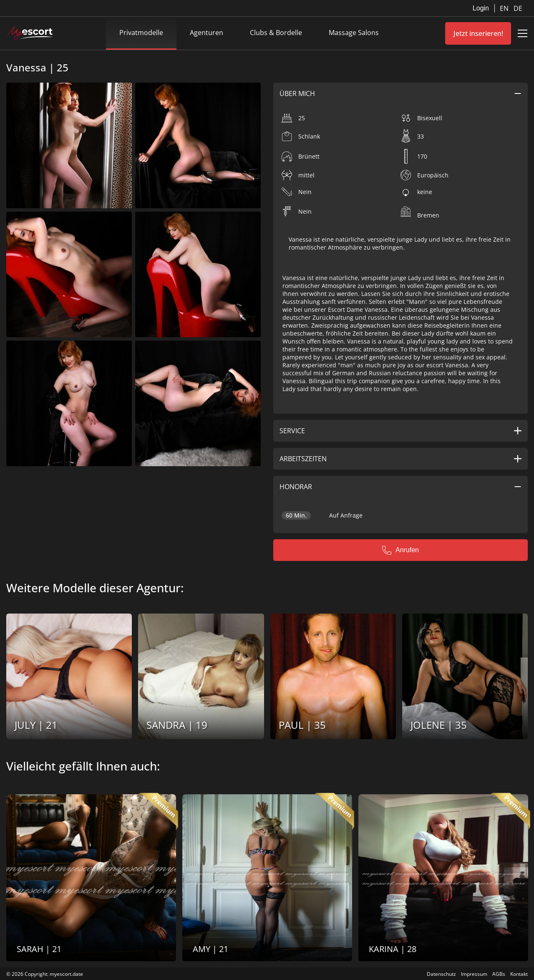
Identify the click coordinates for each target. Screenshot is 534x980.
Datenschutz (441, 974)
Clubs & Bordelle (276, 33)
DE (518, 8)
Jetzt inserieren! (478, 33)
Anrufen (400, 550)
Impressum (474, 974)
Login (481, 8)
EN (505, 8)
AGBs (499, 974)
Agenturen (207, 33)
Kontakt (519, 974)
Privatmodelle (141, 33)
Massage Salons (354, 33)
